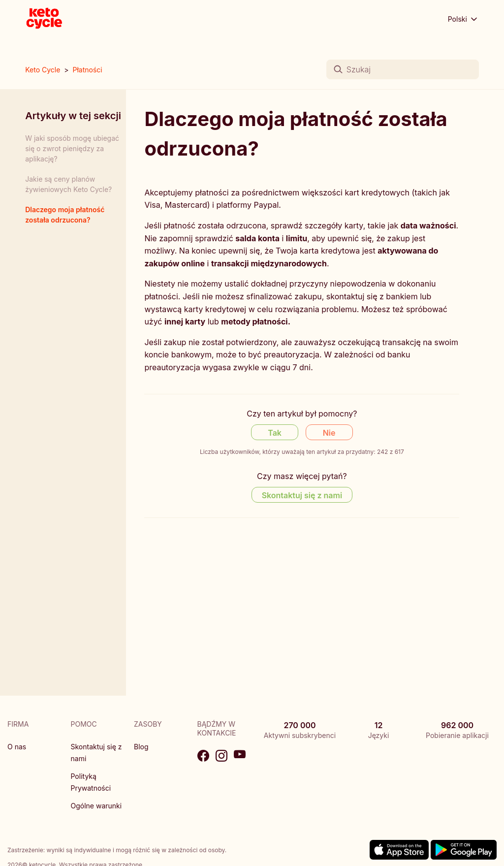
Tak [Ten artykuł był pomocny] (275, 433)
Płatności (88, 70)
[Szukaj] (403, 69)
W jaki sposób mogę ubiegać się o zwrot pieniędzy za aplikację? (72, 148)
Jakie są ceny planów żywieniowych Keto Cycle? (68, 184)
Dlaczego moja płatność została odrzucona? (65, 215)
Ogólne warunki (96, 806)
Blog (141, 747)
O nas (17, 747)
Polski (463, 19)
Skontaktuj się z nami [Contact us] (302, 495)
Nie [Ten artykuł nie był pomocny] (329, 433)
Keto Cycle (43, 70)
